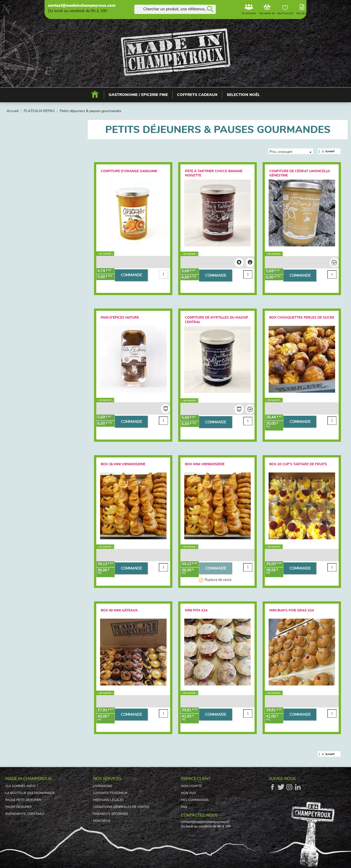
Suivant (333, 152)
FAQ (184, 807)
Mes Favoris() (285, 10)
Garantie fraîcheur (110, 793)
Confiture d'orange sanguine (129, 171)
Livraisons (103, 786)
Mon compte (191, 786)
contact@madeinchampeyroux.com (82, 6)
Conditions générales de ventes (121, 807)
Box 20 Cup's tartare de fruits (298, 464)
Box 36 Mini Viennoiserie (123, 464)
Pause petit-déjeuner (23, 800)
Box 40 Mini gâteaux (119, 610)
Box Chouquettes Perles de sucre (302, 318)
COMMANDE (131, 275)
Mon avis (189, 793)
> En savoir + (105, 254)
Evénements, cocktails (25, 814)
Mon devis (102, 821)
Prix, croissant (291, 152)
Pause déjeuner (19, 807)
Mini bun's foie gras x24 (292, 610)
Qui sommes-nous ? (22, 786)
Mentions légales (108, 800)
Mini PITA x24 (196, 610)
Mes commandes (195, 800)
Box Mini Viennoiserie (205, 464)
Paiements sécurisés (111, 814)
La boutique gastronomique (30, 793)
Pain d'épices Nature (120, 318)
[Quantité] (164, 274)
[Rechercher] (175, 9)
